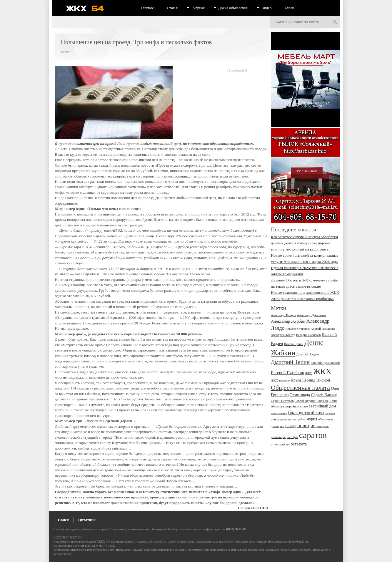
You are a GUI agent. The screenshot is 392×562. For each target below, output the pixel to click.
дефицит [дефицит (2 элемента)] (286, 419)
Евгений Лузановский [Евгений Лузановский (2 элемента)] (325, 363)
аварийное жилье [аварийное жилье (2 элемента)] (296, 406)
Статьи (172, 8)
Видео (267, 8)
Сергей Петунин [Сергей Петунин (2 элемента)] (306, 401)
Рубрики (198, 8)
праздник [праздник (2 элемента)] (323, 426)
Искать (335, 22)
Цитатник (87, 520)
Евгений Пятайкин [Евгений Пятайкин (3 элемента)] (287, 373)
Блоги (290, 8)
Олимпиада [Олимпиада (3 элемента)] (300, 395)
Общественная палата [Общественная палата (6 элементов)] (300, 388)
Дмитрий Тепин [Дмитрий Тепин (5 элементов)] (290, 362)
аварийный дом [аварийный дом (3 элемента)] (322, 406)
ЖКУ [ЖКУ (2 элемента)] (309, 373)
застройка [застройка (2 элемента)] (299, 419)
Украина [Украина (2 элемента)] (323, 401)
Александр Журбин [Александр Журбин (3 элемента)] (288, 321)
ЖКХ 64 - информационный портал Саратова (89, 8)
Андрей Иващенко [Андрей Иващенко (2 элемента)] (323, 329)
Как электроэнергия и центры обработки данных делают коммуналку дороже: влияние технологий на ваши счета (304, 243)
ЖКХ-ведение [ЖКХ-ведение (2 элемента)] (280, 381)
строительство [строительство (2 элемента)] (280, 444)
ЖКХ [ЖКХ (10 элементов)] (322, 372)
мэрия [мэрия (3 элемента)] (312, 419)
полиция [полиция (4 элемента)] (306, 426)
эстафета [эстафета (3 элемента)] (299, 444)
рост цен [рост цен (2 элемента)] (292, 437)
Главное (147, 8)
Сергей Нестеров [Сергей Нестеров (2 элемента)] (282, 401)
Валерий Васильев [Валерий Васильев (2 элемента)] (308, 335)
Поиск (64, 520)
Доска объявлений (233, 8)
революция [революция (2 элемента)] (278, 437)
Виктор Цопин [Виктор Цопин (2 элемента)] (293, 344)
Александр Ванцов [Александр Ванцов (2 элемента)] (283, 315)
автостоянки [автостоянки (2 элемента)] (279, 413)
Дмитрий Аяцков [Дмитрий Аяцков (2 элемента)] (308, 354)
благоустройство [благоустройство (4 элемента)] (306, 413)
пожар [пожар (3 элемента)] (291, 426)
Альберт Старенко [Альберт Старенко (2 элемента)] (297, 329)
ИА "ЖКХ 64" (72, 537)
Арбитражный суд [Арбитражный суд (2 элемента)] (283, 335)
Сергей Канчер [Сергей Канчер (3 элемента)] (324, 395)
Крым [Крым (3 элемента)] (296, 380)
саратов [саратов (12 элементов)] (313, 435)
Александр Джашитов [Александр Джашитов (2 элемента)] (312, 315)
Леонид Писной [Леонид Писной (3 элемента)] (316, 380)
